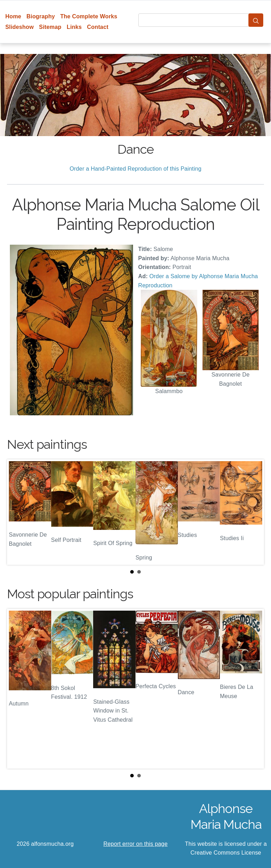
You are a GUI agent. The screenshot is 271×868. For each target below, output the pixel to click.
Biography (41, 16)
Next (253, 512)
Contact (98, 27)
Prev (18, 512)
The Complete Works (89, 16)
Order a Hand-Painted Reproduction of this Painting (135, 169)
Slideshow (20, 27)
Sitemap (50, 27)
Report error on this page (135, 844)
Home (13, 16)
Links (74, 27)
